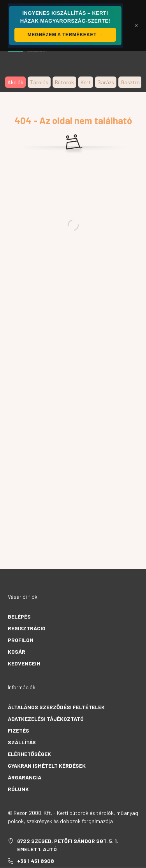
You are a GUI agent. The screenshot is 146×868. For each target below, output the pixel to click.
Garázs (106, 82)
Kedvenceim (24, 663)
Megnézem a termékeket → (65, 35)
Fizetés (18, 730)
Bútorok (64, 82)
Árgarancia (25, 777)
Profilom (21, 640)
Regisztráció (27, 628)
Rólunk (18, 789)
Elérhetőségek (29, 754)
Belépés (19, 616)
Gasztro (130, 82)
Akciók (15, 82)
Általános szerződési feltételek (56, 707)
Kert (86, 82)
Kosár (17, 652)
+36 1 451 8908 (36, 861)
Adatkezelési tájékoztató (46, 719)
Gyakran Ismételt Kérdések (47, 766)
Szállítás (22, 742)
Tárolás (39, 82)
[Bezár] (136, 26)
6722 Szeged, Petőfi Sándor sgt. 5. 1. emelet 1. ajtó (68, 845)
